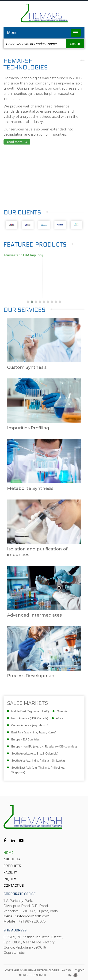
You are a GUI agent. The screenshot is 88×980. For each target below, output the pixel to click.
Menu (12, 33)
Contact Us (14, 886)
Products (12, 866)
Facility (10, 872)
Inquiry (10, 879)
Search (75, 44)
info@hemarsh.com (33, 916)
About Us (12, 859)
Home (8, 853)
